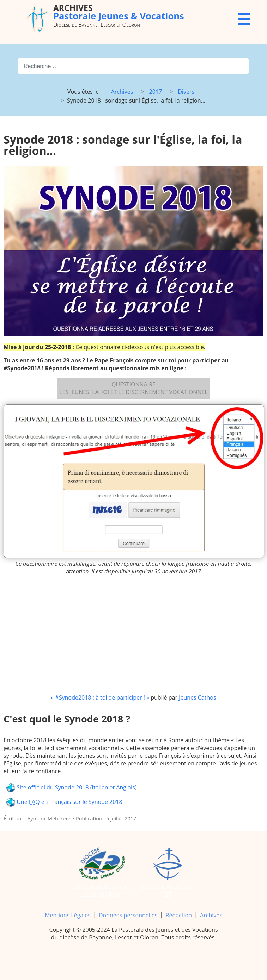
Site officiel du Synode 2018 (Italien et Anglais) (71, 788)
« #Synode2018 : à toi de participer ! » (100, 697)
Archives (211, 915)
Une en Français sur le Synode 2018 (64, 802)
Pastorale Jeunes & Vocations (119, 12)
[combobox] (133, 66)
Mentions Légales (68, 915)
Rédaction (179, 915)
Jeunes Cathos (197, 697)
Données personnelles (128, 915)
